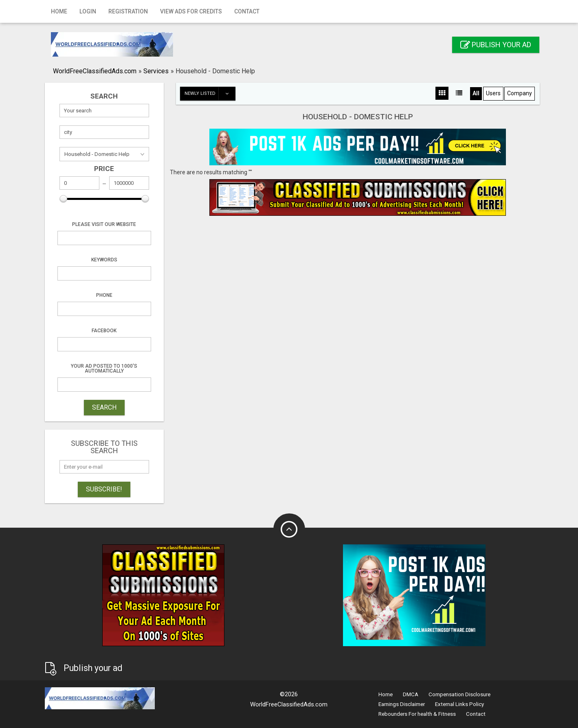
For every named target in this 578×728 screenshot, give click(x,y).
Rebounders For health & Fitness (417, 714)
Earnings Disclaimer (402, 704)
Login (88, 11)
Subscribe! (104, 489)
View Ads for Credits (191, 11)
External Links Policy (459, 704)
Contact (247, 11)
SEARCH (104, 407)
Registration (128, 11)
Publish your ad (496, 45)
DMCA (411, 694)
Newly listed (210, 94)
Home (59, 11)
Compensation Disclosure (459, 694)
